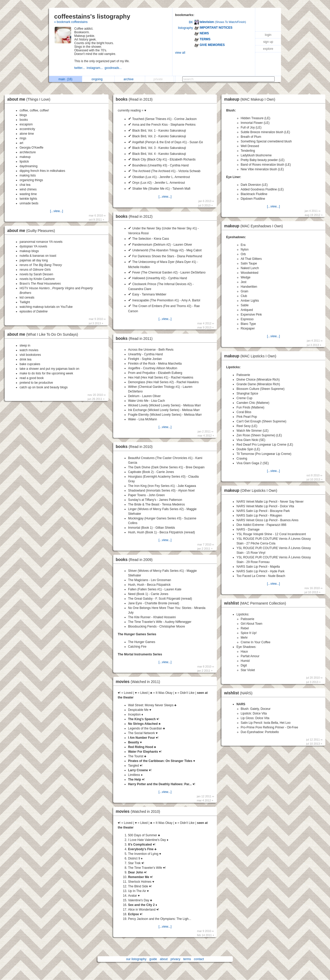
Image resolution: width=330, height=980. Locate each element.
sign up (268, 42)
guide (153, 959)
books (135, 99)
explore (268, 49)
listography (186, 28)
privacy (175, 959)
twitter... (80, 68)
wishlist (256, 603)
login (268, 35)
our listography (136, 959)
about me (30, 99)
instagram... (96, 68)
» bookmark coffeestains (71, 22)
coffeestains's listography (92, 16)
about (164, 959)
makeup (251, 99)
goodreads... (113, 68)
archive (130, 79)
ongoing (98, 79)
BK (191, 22)
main (65, 79)
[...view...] (56, 211)
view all (180, 53)
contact (199, 959)
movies (139, 682)
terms (187, 959)
